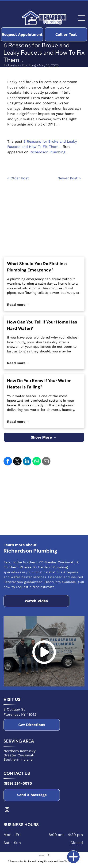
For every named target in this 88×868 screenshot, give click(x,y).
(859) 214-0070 (18, 783)
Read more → (19, 305)
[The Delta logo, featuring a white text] (24, 504)
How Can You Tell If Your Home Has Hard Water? (42, 325)
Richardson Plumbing (47, 152)
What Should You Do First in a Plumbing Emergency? (37, 267)
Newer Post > (69, 178)
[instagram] (7, 810)
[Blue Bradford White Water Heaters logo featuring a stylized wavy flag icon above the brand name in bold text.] (24, 484)
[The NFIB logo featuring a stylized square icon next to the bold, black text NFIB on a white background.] (24, 524)
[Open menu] (82, 18)
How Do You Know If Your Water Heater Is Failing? (39, 384)
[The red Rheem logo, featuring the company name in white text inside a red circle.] (64, 484)
